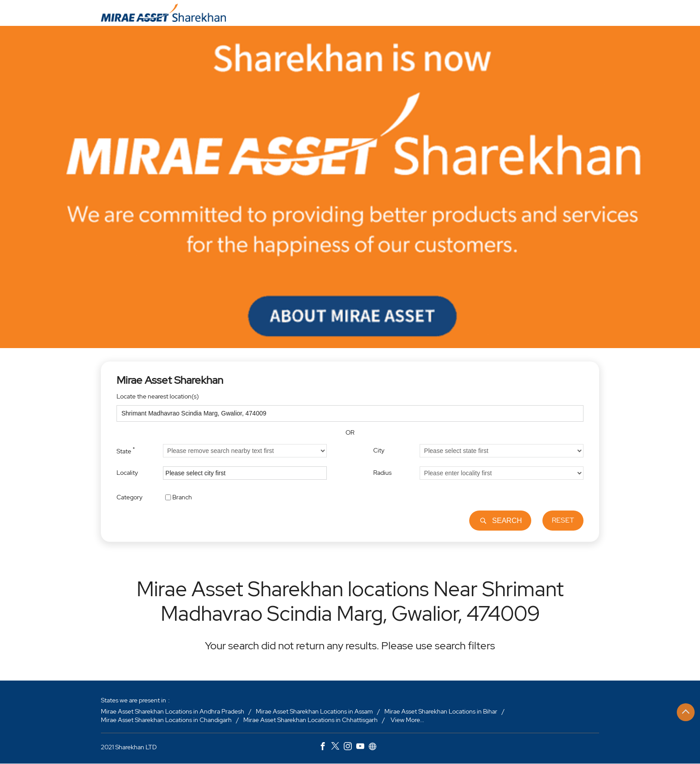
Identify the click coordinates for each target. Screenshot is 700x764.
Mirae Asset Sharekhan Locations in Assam (314, 711)
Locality (127, 473)
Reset (563, 520)
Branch (182, 497)
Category (129, 497)
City (379, 450)
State (126, 450)
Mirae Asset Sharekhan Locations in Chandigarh (166, 720)
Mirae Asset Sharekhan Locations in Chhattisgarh (310, 720)
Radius (382, 473)
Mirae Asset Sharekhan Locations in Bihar (441, 711)
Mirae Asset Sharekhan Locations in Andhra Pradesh (173, 711)
